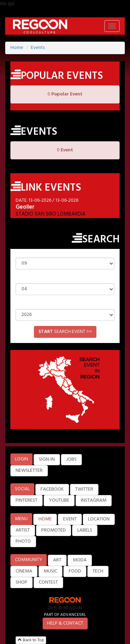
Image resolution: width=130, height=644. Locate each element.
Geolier (25, 207)
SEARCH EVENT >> (65, 332)
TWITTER (84, 489)
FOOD (75, 571)
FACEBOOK (52, 489)
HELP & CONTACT (65, 623)
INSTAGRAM (94, 500)
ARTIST (23, 530)
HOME (45, 519)
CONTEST (48, 582)
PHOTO (23, 541)
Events (38, 48)
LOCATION (99, 519)
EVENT (70, 519)
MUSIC (50, 571)
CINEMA (24, 571)
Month (65, 278)
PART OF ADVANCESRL (65, 615)
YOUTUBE (59, 500)
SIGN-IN (47, 459)
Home (17, 48)
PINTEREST (27, 500)
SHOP (21, 582)
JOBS (71, 459)
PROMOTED (54, 530)
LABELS (85, 530)
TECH (98, 571)
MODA (80, 560)
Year (65, 304)
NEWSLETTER (29, 471)
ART (57, 560)
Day (65, 252)
